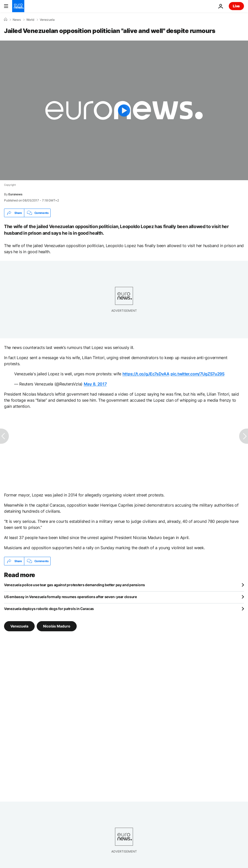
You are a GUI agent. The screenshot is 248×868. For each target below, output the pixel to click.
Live (236, 6)
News (17, 20)
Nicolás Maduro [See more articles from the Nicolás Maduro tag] (57, 626)
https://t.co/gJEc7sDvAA (146, 374)
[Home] (6, 20)
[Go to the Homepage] (18, 6)
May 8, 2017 (95, 384)
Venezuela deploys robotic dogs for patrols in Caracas (49, 609)
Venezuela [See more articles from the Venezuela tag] (19, 626)
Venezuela (47, 20)
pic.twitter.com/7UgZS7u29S (198, 374)
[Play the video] (124, 110)
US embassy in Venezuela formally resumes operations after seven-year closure (70, 597)
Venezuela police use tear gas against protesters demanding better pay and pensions (75, 585)
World (30, 20)
